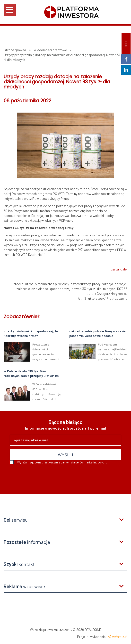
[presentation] (47, 477)
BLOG (126, 43)
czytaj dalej (119, 269)
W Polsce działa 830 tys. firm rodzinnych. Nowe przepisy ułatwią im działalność (31, 374)
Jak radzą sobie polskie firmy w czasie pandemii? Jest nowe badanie (97, 333)
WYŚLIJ (65, 455)
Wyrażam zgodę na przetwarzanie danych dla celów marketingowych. (58, 462)
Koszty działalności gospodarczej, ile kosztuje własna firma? (31, 333)
